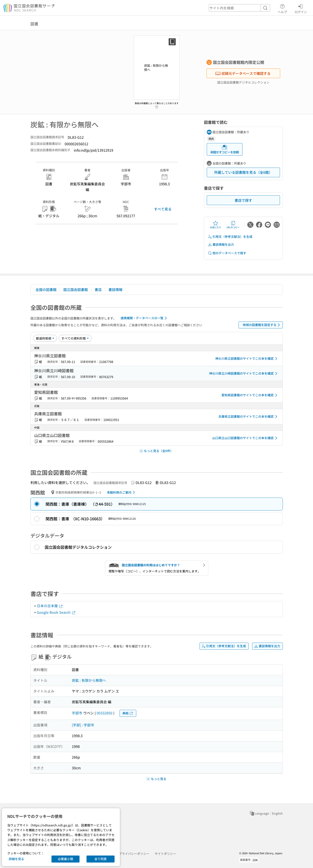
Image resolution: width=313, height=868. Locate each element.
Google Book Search (56, 612)
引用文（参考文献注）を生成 (230, 237)
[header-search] (239, 8)
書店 (98, 289)
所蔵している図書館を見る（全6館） (243, 172)
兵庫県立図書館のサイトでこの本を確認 (249, 417)
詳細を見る (16, 859)
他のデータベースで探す (227, 253)
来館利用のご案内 (122, 492)
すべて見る (163, 209)
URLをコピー (233, 225)
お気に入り (216, 225)
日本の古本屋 (50, 606)
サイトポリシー (165, 854)
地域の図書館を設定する (262, 325)
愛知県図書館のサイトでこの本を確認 (250, 395)
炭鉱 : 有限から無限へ (89, 680)
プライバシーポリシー (134, 854)
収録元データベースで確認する (243, 73)
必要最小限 (65, 859)
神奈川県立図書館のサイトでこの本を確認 (247, 359)
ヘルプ (282, 8)
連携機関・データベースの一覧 (144, 318)
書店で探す (243, 200)
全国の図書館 (46, 289)
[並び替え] (45, 338)
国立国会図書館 (76, 289)
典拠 (128, 713)
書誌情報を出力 (221, 245)
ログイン (301, 8)
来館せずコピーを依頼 (225, 149)
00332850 (104, 713)
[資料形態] (75, 338)
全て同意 (101, 859)
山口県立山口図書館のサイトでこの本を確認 (246, 438)
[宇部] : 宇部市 (83, 725)
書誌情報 (115, 289)
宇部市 (77, 713)
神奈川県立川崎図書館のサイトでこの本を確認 (244, 374)
